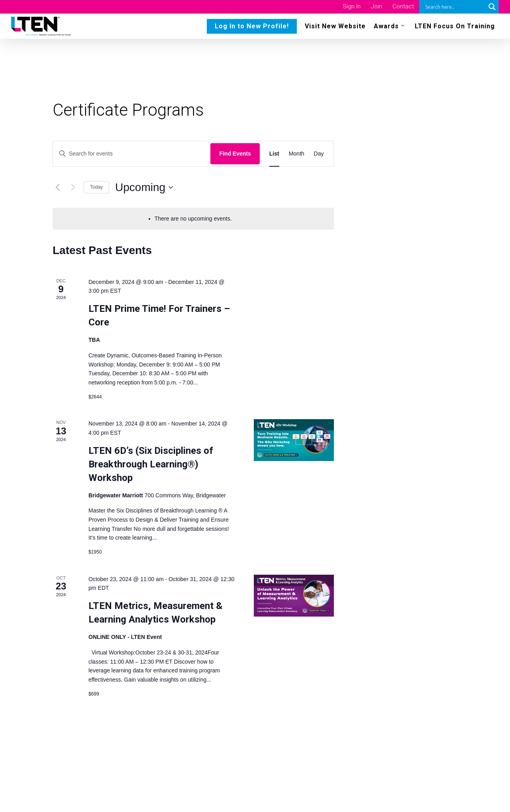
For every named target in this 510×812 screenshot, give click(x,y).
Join (377, 6)
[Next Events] (73, 187)
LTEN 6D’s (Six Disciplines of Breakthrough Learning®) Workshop (151, 464)
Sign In (352, 6)
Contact (403, 6)
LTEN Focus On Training (455, 28)
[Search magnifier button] (492, 7)
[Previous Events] (57, 187)
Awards (389, 28)
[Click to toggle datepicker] (144, 187)
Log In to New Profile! (252, 28)
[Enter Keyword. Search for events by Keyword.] (132, 154)
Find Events (235, 154)
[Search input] (454, 7)
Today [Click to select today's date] (96, 187)
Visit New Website (335, 28)
